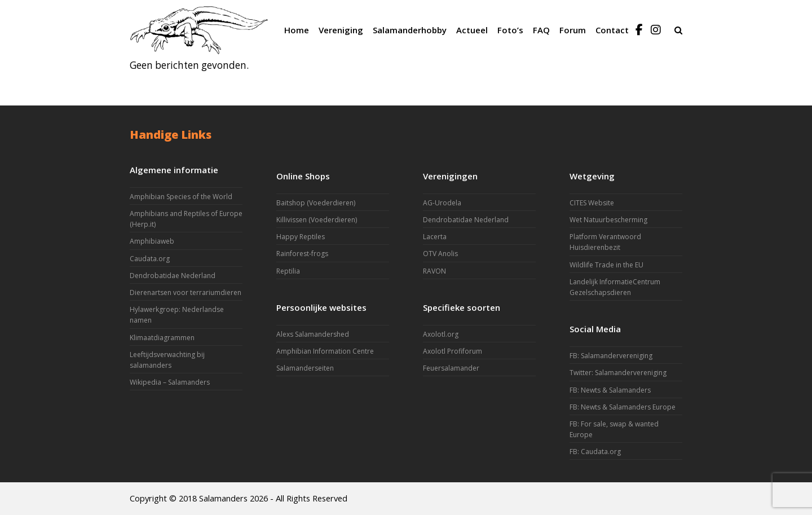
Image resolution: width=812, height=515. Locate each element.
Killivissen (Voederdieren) (317, 220)
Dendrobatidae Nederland (173, 276)
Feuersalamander (451, 368)
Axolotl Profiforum (453, 351)
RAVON (434, 271)
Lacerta (435, 237)
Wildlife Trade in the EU (606, 265)
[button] (678, 30)
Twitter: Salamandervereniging (618, 373)
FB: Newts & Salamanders (610, 390)
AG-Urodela (442, 203)
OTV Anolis (440, 254)
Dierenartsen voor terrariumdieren (186, 292)
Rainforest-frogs (302, 254)
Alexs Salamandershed (313, 334)
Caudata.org (150, 259)
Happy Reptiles (301, 237)
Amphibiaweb (152, 241)
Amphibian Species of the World (181, 197)
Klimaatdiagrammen (162, 338)
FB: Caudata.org (595, 452)
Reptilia (288, 271)
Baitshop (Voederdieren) (316, 203)
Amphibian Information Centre (325, 351)
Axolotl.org (441, 334)
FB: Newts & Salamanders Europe (623, 407)
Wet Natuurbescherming (608, 220)
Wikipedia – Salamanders (170, 382)
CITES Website (592, 203)
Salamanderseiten (305, 368)
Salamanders (223, 498)
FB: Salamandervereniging (611, 356)
